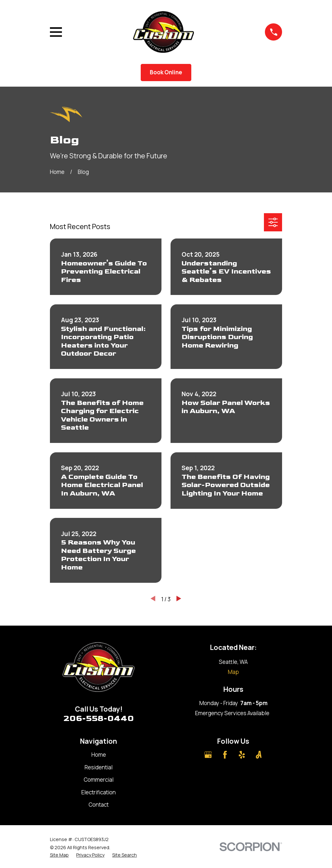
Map (233, 672)
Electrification (99, 792)
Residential (99, 767)
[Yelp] (242, 755)
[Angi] (259, 755)
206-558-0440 (99, 719)
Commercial (99, 780)
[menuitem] (59, 855)
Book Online (166, 72)
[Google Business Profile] (208, 755)
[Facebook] (225, 755)
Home (99, 755)
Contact (99, 805)
